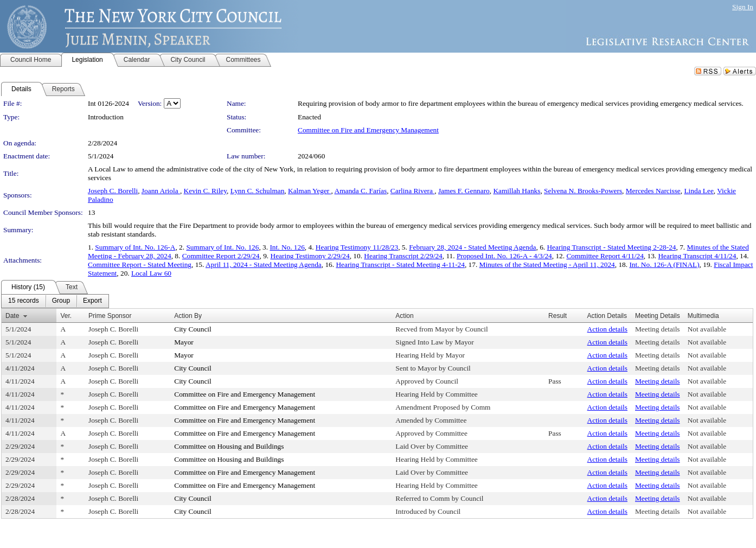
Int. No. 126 (287, 247)
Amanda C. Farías (361, 191)
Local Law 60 (151, 273)
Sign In (743, 7)
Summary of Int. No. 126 (222, 247)
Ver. (66, 316)
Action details (607, 329)
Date (12, 316)
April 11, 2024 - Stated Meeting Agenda (264, 265)
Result (558, 316)
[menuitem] (24, 301)
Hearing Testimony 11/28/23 (357, 247)
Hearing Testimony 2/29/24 (310, 256)
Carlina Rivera (412, 191)
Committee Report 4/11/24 (605, 256)
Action (404, 316)
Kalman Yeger (310, 191)
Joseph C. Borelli (113, 191)
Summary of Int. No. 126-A (135, 247)
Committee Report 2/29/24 (221, 256)
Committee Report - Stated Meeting (140, 265)
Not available (707, 329)
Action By (188, 316)
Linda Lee (699, 191)
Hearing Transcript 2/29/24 (403, 256)
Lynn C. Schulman (258, 191)
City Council (193, 329)
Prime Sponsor (110, 316)
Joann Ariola (161, 191)
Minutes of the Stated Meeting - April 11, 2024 (547, 265)
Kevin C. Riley (205, 191)
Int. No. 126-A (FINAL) (664, 265)
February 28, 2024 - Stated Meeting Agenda (472, 247)
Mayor (184, 342)
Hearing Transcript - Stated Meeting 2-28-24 (611, 247)
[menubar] (55, 301)
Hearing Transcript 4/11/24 (697, 256)
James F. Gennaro (464, 191)
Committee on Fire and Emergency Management (368, 130)
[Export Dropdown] (92, 301)
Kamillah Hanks (517, 191)
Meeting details (658, 329)
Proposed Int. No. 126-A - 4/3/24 (504, 256)
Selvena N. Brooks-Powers (583, 191)
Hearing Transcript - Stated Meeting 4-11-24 (400, 265)
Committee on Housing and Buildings (229, 446)
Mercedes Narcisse (653, 191)
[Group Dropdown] (61, 301)
